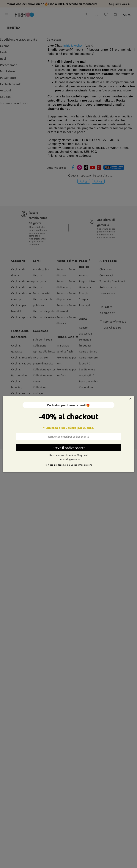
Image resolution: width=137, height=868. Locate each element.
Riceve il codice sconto (68, 448)
